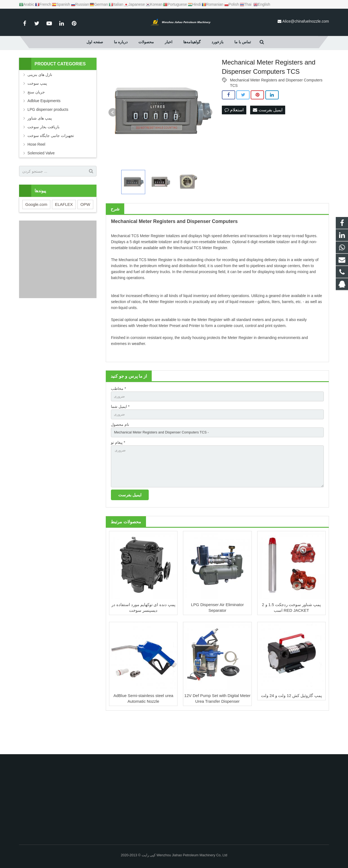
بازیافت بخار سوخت (43, 154)
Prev (113, 140)
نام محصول (120, 454)
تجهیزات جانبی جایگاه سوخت (51, 163)
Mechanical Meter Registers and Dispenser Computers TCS (276, 108)
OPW (85, 232)
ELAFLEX (64, 232)
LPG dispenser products (48, 137)
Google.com (36, 232)
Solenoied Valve (41, 181)
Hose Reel (36, 172)
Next (208, 140)
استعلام (234, 137)
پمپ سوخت (37, 111)
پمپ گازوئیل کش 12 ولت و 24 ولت (291, 730)
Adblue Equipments (44, 128)
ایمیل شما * (120, 435)
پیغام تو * (118, 472)
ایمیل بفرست (268, 137)
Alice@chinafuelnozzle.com (306, 21)
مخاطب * (118, 416)
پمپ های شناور (40, 146)
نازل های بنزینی (40, 102)
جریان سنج (36, 120)
